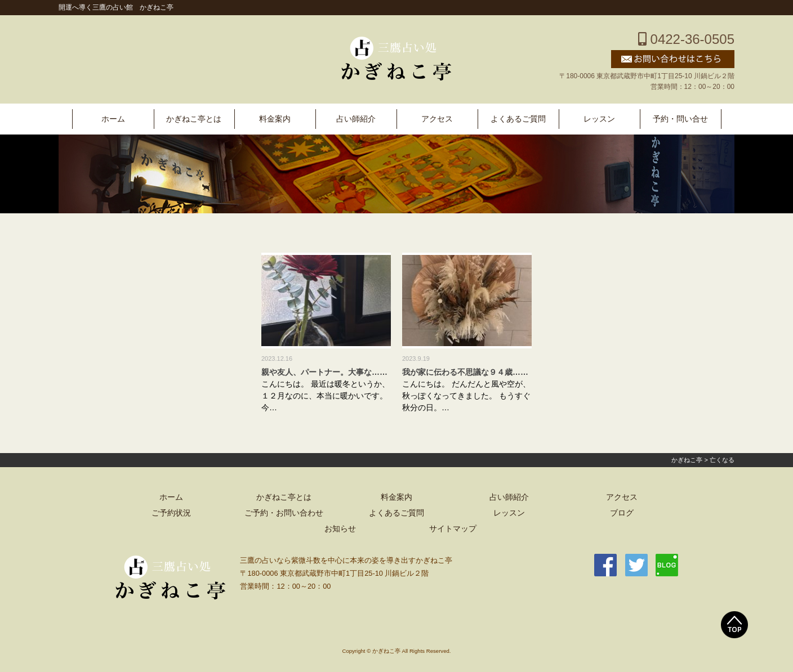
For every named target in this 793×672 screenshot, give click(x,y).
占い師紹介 (356, 119)
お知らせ (340, 529)
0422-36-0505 (686, 39)
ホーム (113, 119)
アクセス (437, 119)
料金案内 (275, 119)
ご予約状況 (171, 513)
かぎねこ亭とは (194, 119)
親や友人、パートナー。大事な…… (324, 372)
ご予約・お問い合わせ (284, 513)
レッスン (599, 119)
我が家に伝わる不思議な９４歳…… (465, 372)
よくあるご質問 (518, 119)
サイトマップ (453, 529)
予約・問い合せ (680, 119)
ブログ (622, 513)
